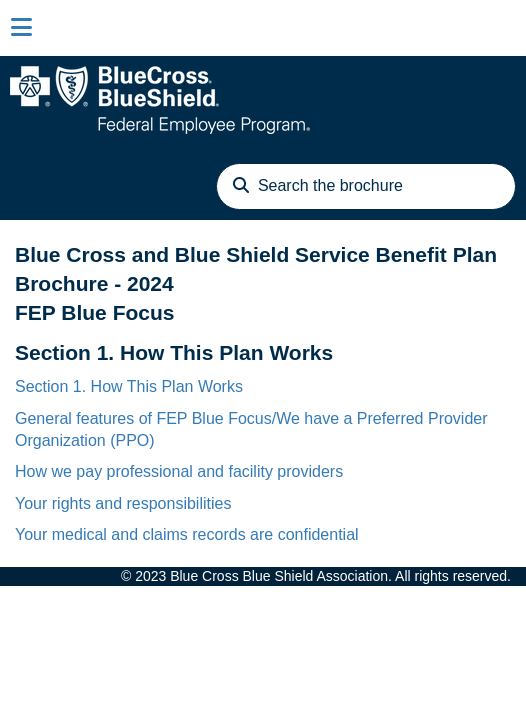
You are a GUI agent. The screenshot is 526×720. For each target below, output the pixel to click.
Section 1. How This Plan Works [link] (129, 386)
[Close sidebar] (21, 28)
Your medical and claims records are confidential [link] (187, 534)
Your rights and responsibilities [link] (123, 503)
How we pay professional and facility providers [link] (179, 471)
